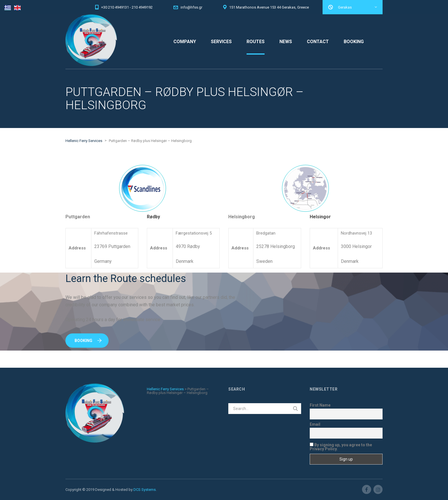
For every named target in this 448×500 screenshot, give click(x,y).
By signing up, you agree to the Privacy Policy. (341, 447)
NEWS (286, 42)
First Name (320, 405)
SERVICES (221, 42)
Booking (88, 341)
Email (315, 424)
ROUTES (256, 42)
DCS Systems (145, 490)
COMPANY (185, 42)
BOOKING (354, 42)
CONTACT (318, 42)
